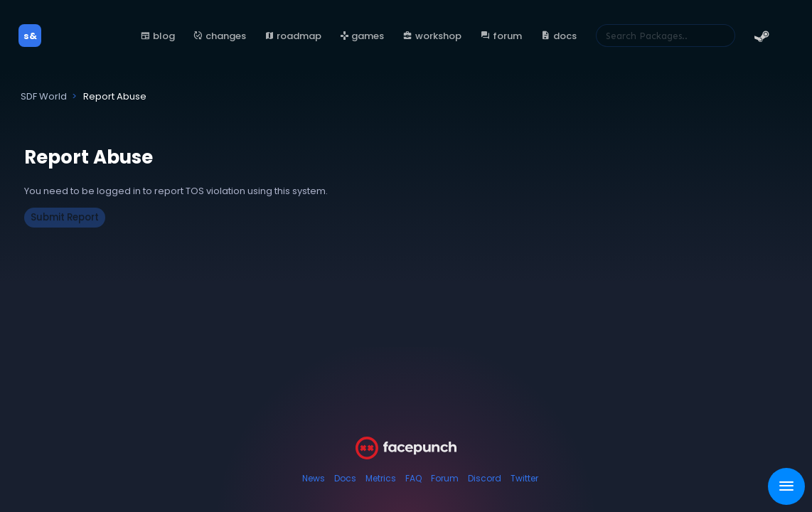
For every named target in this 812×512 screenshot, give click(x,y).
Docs (345, 478)
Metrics (381, 478)
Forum (445, 478)
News (314, 478)
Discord (485, 478)
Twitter (524, 478)
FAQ (413, 478)
